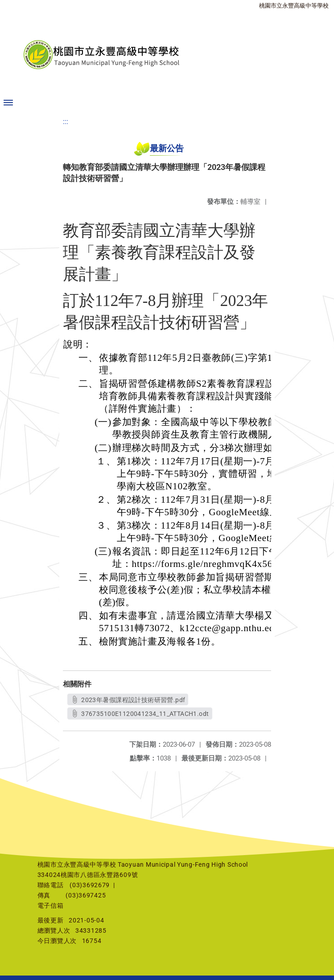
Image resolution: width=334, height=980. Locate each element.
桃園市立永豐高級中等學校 (294, 6)
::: (66, 122)
